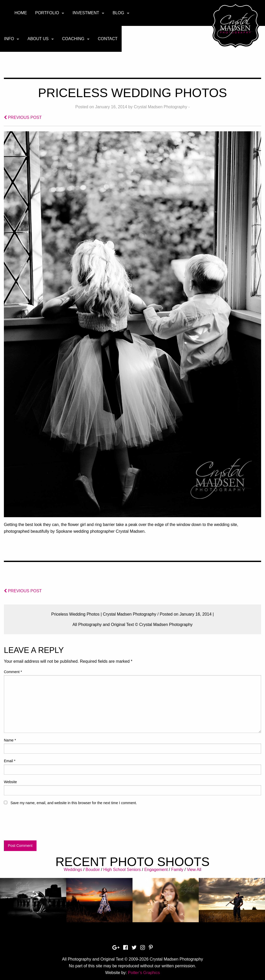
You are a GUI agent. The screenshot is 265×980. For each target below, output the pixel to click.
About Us (38, 39)
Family (177, 870)
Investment (86, 13)
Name (10, 740)
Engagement (156, 870)
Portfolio (47, 13)
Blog (118, 13)
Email (10, 761)
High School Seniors (122, 870)
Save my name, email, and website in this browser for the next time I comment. (74, 803)
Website (10, 782)
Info (9, 39)
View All (194, 870)
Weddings (73, 870)
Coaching (73, 39)
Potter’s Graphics (144, 973)
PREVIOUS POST (23, 117)
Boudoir (93, 870)
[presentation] (43, 825)
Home (21, 13)
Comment (13, 672)
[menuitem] (21, 13)
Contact (108, 39)
